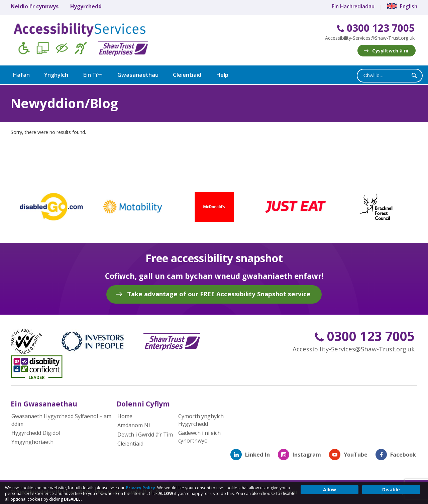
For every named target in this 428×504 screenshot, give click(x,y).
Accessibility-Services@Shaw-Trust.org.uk (370, 38)
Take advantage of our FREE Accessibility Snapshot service (219, 293)
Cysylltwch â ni (390, 51)
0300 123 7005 (376, 28)
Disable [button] (391, 489)
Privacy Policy (140, 488)
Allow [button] (330, 489)
